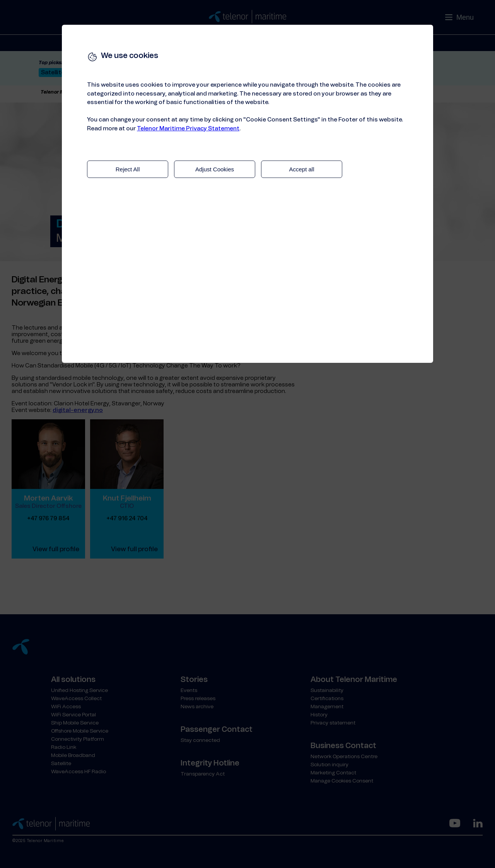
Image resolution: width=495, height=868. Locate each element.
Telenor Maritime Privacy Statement (188, 129)
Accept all (301, 169)
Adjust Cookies (215, 169)
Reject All (128, 169)
